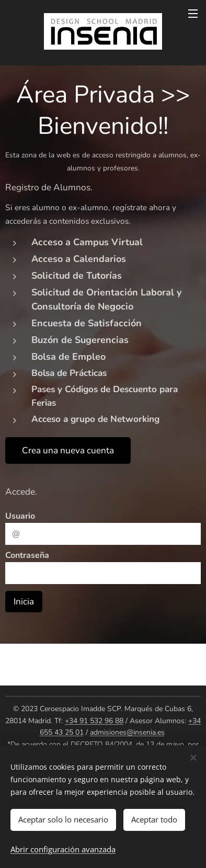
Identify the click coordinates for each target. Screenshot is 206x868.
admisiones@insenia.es (127, 732)
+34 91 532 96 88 (94, 721)
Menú (193, 14)
